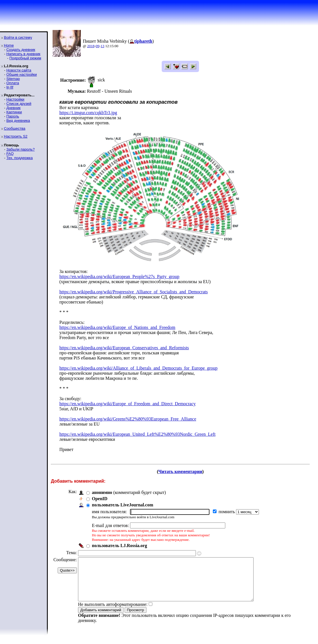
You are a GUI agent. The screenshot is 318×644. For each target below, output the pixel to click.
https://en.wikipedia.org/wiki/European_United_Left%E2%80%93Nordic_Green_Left (137, 434)
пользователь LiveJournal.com (123, 505)
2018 (91, 46)
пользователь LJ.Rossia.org (119, 546)
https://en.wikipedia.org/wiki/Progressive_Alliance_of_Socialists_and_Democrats (134, 292)
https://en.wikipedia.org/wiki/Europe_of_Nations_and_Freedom (117, 327)
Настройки (15, 99)
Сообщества (15, 128)
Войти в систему (18, 37)
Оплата (13, 83)
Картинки (14, 112)
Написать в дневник (23, 54)
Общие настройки (21, 74)
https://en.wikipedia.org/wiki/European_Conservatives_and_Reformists (124, 348)
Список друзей (19, 104)
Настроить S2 (16, 136)
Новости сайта (19, 70)
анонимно (102, 492)
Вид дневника (18, 121)
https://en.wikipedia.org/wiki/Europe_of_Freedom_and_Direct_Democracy (127, 404)
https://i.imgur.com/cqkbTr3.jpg (88, 113)
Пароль (13, 116)
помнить (227, 512)
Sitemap (13, 79)
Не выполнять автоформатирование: (113, 613)
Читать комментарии (180, 471)
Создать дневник (21, 50)
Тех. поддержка (19, 158)
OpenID (100, 499)
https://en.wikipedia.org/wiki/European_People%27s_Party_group (119, 277)
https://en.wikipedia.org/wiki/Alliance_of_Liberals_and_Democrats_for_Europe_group (139, 368)
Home (9, 45)
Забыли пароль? (20, 149)
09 (98, 46)
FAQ (10, 154)
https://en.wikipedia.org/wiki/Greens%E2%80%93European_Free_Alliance (128, 419)
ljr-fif (10, 87)
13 (102, 46)
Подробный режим (25, 58)
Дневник (13, 108)
